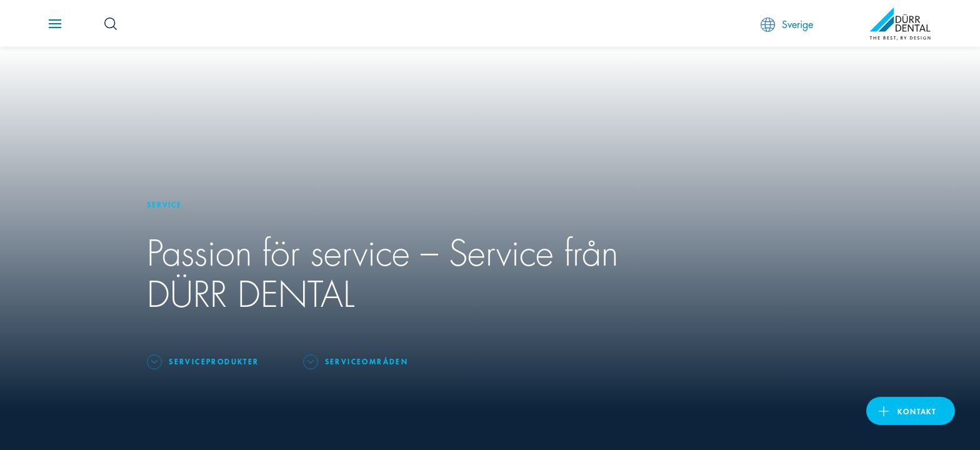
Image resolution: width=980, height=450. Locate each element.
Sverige (787, 24)
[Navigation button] (55, 24)
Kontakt (917, 411)
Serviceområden (367, 361)
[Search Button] (111, 24)
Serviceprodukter (214, 361)
